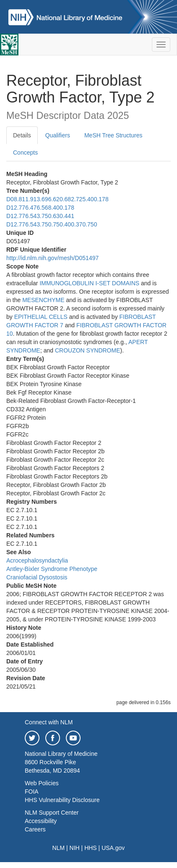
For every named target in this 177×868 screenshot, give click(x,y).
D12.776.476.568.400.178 (40, 208)
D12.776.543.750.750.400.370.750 (52, 224)
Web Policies (42, 783)
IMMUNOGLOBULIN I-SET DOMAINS (89, 283)
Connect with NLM (49, 722)
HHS (91, 848)
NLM (59, 848)
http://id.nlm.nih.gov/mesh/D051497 (52, 258)
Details (22, 135)
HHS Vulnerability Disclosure (62, 800)
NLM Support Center (52, 813)
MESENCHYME (43, 300)
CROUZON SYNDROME (88, 350)
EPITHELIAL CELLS (41, 317)
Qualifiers (58, 135)
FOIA (32, 792)
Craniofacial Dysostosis (37, 577)
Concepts (25, 153)
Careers (35, 829)
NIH (75, 848)
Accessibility (41, 821)
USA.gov (113, 848)
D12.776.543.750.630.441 (40, 216)
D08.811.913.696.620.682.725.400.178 (57, 199)
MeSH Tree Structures (113, 135)
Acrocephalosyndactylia (37, 560)
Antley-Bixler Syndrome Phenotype (52, 569)
